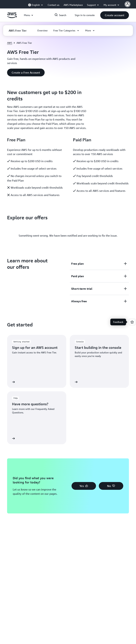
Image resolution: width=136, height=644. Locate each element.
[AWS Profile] (127, 4)
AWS (10, 43)
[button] (115, 15)
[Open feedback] (132, 322)
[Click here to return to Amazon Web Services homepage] (12, 17)
